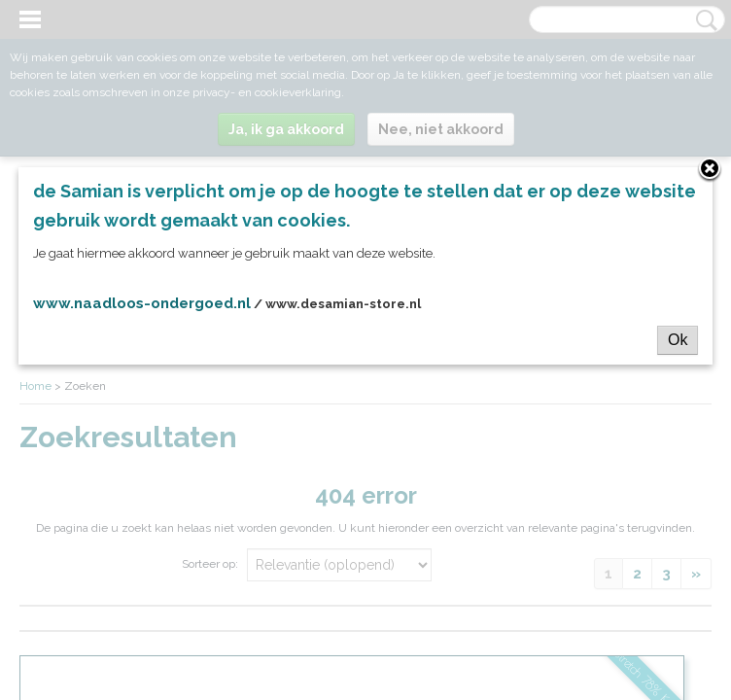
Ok (678, 340)
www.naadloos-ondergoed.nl (142, 303)
